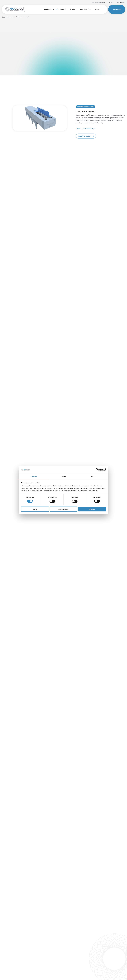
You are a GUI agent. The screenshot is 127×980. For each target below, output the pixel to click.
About (97, 9)
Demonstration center (98, 2)
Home (3, 17)
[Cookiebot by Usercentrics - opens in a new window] (97, 470)
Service (72, 9)
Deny (35, 509)
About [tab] (93, 476)
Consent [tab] (34, 476)
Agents (111, 2)
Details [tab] (63, 476)
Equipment (62, 9)
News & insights (85, 9)
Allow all (92, 509)
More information (84, 136)
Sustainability (121, 2)
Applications (49, 9)
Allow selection (63, 509)
